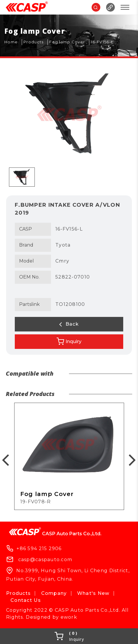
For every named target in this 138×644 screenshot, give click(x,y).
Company (54, 593)
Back (69, 324)
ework (69, 617)
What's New (93, 593)
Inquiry (69, 341)
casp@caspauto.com (45, 560)
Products (18, 593)
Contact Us (26, 600)
